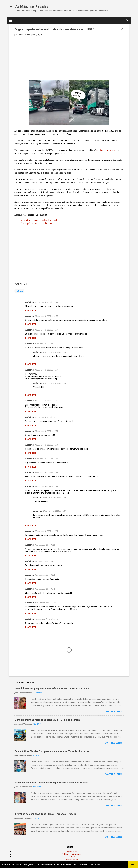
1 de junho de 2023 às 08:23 (45, 603)
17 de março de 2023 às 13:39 (54, 497)
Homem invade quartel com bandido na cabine (40, 220)
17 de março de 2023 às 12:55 (46, 487)
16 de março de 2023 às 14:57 (46, 330)
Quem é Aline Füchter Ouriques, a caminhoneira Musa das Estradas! (52, 751)
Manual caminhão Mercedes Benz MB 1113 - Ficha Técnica (47, 720)
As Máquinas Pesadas (32, 6)
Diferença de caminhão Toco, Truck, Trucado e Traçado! (46, 814)
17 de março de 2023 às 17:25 (46, 531)
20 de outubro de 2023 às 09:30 (47, 619)
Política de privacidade (72, 854)
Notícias (19, 291)
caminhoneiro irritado (106, 150)
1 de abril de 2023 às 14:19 (45, 561)
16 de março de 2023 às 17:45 (46, 431)
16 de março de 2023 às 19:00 (46, 459)
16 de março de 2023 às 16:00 (54, 352)
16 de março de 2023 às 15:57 (46, 370)
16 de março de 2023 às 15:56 (46, 344)
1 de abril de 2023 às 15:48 (45, 589)
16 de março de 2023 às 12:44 (46, 316)
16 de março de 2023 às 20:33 (54, 383)
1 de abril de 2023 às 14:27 (45, 575)
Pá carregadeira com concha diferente (36, 223)
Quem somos (72, 859)
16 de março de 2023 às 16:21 (46, 417)
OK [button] (133, 864)
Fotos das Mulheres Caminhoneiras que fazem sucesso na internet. (52, 783)
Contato (72, 857)
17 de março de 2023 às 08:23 (46, 473)
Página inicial (72, 852)
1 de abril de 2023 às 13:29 (45, 545)
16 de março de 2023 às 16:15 (46, 401)
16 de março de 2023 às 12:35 (46, 302)
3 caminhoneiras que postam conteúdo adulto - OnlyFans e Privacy (52, 688)
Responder (31, 310)
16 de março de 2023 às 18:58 (46, 445)
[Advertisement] (69, 58)
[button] (122, 29)
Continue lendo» (114, 712)
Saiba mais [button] (94, 864)
